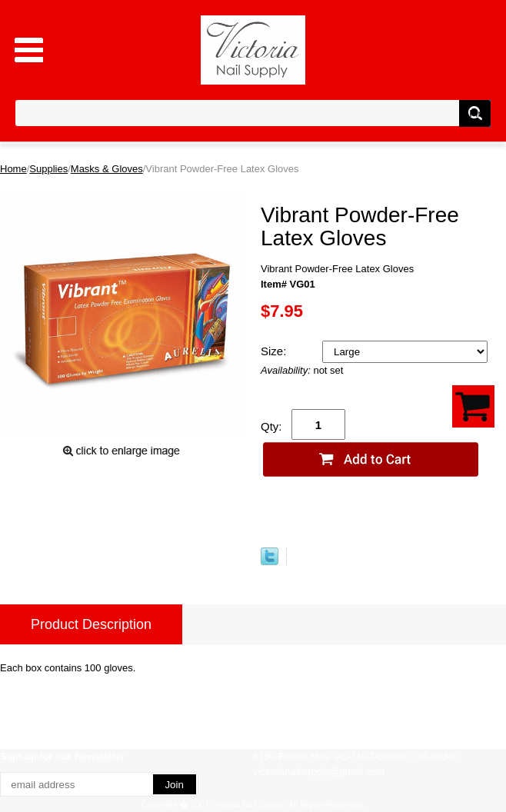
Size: (275, 351)
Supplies (48, 169)
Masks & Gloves (107, 169)
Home (13, 169)
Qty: (271, 426)
